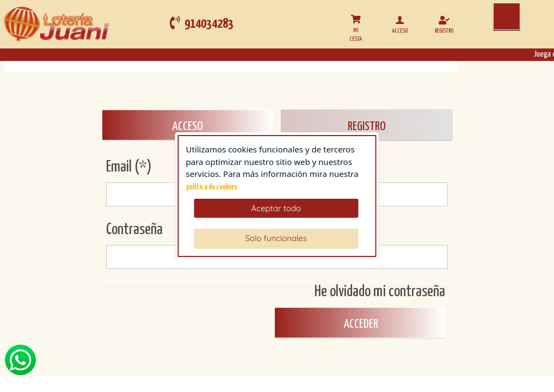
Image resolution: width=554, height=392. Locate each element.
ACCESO (187, 127)
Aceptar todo (276, 208)
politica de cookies (212, 187)
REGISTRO (367, 127)
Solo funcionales (276, 238)
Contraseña (134, 230)
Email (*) (129, 167)
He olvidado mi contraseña (380, 292)
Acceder (360, 324)
